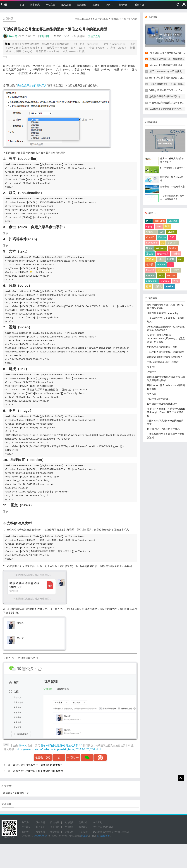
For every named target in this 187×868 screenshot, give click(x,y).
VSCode (151, 259)
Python (162, 237)
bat (171, 264)
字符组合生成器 (122, 832)
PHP (149, 221)
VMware (165, 281)
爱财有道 (139, 5)
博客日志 (35, 5)
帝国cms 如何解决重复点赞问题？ (165, 357)
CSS (172, 237)
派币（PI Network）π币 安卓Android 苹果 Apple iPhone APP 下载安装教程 (166, 412)
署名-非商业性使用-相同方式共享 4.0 (61, 745)
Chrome (173, 221)
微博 (149, 286)
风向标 (109, 5)
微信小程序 (163, 254)
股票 (167, 226)
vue (162, 232)
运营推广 (124, 5)
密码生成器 (108, 827)
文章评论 (7, 804)
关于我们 (152, 367)
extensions (152, 243)
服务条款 (152, 394)
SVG (161, 275)
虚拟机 (158, 286)
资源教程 (82, 5)
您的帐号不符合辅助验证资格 (165, 96)
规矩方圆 (66, 5)
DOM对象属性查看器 (103, 832)
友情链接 (69, 822)
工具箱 (96, 5)
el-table (169, 286)
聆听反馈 (55, 832)
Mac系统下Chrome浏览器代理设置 (168, 109)
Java (159, 226)
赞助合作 (83, 822)
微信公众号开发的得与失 (16, 793)
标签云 (152, 213)
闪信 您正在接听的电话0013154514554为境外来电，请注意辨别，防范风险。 (166, 338)
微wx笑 (13, 36)
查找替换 (98, 827)
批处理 (176, 254)
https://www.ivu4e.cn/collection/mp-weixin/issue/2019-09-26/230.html (59, 749)
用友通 (176, 270)
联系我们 (26, 832)
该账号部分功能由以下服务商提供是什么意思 (38, 771)
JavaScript (163, 270)
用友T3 (171, 259)
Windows (161, 248)
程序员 (150, 264)
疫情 (176, 281)
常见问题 (133, 19)
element (150, 275)
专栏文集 (50, 5)
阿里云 (173, 248)
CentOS (150, 237)
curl (180, 259)
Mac (161, 259)
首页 (22, 5)
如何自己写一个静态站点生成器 (163, 429)
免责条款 (41, 832)
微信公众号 (94, 36)
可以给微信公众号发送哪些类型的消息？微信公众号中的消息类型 (55, 29)
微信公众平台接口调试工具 (32, 85)
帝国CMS (160, 221)
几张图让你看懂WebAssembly (163, 313)
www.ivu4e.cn (41, 836)
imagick (161, 264)
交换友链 (69, 832)
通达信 (150, 254)
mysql (149, 226)
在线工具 (98, 822)
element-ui (152, 281)
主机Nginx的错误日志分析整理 (163, 362)
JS (163, 243)
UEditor (171, 232)
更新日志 (55, 827)
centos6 (171, 275)
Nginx (149, 248)
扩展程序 (173, 243)
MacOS (150, 270)
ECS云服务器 (103, 836)
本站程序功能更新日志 (159, 399)
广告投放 (83, 832)
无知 (3, 5)
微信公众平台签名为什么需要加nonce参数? (37, 765)
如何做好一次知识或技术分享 (162, 404)
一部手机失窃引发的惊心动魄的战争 (166, 352)
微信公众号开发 (118, 19)
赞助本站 (83, 827)
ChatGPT (151, 232)
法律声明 (152, 372)
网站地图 (55, 822)
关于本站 (26, 827)
